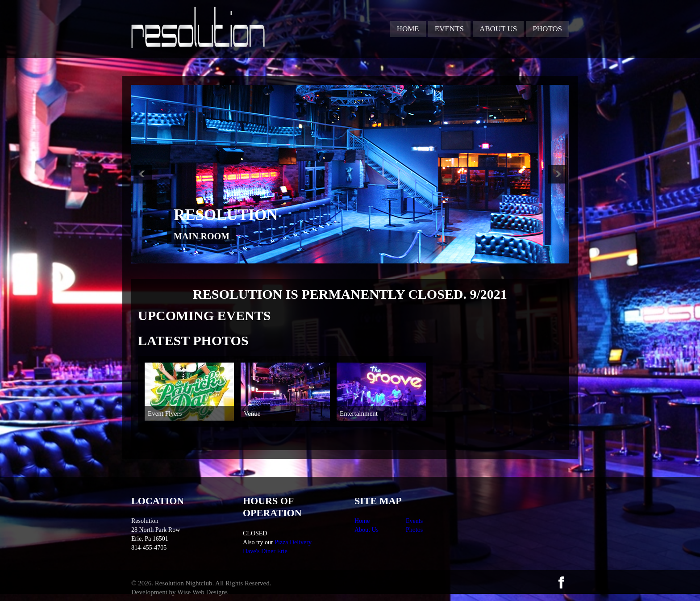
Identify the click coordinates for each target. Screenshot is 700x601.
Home (408, 29)
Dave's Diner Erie (265, 551)
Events (449, 29)
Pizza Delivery (293, 542)
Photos (547, 29)
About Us (498, 29)
